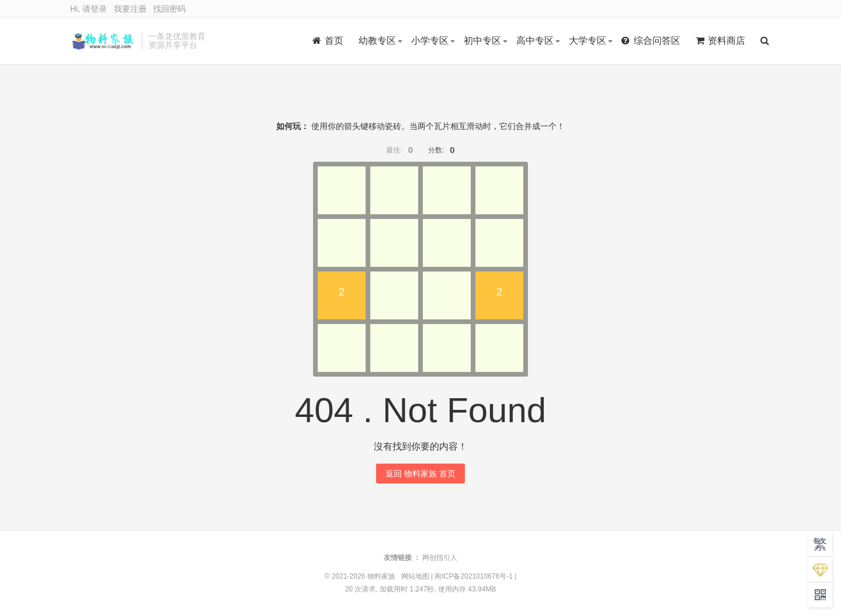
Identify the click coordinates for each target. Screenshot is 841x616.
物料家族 (103, 41)
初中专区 (482, 41)
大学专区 (588, 41)
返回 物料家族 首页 (420, 474)
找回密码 (169, 9)
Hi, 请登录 (88, 9)
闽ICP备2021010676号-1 (473, 576)
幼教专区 (377, 41)
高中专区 (535, 41)
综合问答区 (651, 41)
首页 (328, 41)
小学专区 (430, 41)
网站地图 (415, 576)
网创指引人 (440, 558)
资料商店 (720, 41)
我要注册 (130, 9)
